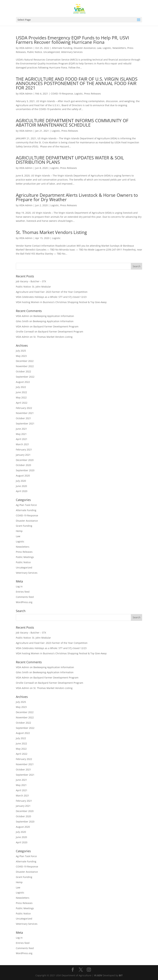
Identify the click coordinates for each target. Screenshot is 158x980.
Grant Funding (24, 526)
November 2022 (25, 366)
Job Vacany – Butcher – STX (31, 281)
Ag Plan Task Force (26, 505)
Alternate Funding (62, 48)
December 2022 (25, 361)
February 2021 (24, 450)
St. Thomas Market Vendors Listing (51, 232)
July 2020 (21, 481)
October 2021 (23, 418)
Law (99, 48)
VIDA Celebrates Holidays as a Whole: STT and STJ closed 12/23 (51, 297)
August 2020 (23, 476)
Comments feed (25, 597)
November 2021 (25, 413)
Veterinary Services (72, 52)
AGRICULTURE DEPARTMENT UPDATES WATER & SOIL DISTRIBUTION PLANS (70, 160)
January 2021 (23, 455)
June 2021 (21, 429)
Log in (19, 586)
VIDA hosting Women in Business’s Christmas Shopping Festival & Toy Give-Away (61, 302)
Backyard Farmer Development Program (56, 326)
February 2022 (24, 408)
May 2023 (21, 356)
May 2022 (21, 397)
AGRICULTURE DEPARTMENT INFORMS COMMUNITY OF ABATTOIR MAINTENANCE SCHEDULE (72, 123)
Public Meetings (25, 557)
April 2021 (22, 439)
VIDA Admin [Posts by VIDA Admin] (26, 48)
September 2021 (25, 423)
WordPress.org (24, 602)
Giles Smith (22, 321)
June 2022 (21, 392)
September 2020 (25, 470)
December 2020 (25, 460)
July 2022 (21, 387)
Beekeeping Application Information (54, 316)
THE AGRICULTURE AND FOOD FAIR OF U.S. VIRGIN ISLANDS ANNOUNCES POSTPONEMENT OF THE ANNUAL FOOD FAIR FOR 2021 (77, 83)
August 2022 (23, 382)
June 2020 (21, 486)
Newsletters (119, 48)
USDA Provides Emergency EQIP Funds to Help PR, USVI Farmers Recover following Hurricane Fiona (72, 40)
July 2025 (21, 351)
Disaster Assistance (85, 48)
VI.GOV (98, 975)
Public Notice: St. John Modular (33, 287)
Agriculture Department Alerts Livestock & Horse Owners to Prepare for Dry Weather (77, 197)
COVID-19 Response (62, 94)
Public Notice (35, 52)
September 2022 (25, 377)
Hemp (19, 531)
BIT (121, 975)
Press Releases (92, 94)
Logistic (107, 48)
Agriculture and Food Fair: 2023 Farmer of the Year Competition (52, 292)
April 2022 (22, 403)
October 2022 (23, 371)
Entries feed (23, 592)
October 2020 (23, 465)
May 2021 (21, 434)
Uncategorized (52, 52)
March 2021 (23, 444)
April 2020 (22, 491)
